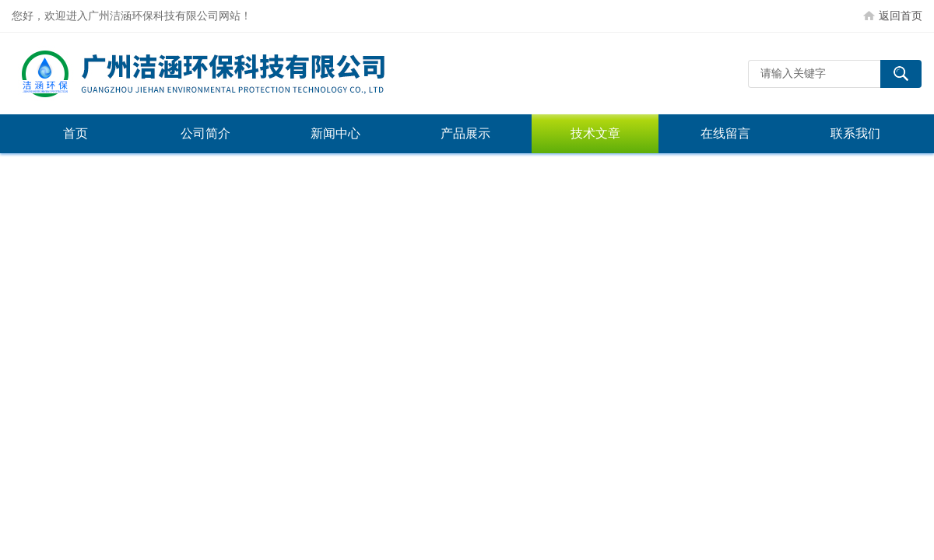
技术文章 (595, 133)
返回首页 (901, 16)
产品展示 (465, 133)
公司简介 (205, 133)
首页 (75, 133)
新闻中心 (335, 133)
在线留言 (725, 133)
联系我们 (855, 133)
